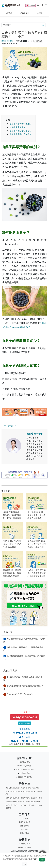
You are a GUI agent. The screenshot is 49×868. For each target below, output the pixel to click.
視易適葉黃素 (25, 773)
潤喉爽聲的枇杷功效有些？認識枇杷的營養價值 (23, 802)
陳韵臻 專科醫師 (7, 41)
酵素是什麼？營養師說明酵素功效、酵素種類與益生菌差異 (12, 573)
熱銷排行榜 (24, 13)
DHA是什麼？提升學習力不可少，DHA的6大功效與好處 (12, 544)
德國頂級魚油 (25, 762)
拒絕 (25, 864)
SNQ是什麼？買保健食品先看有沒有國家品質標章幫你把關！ (37, 573)
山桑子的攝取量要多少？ (21, 131)
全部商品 (9, 13)
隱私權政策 (33, 859)
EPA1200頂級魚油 (25, 766)
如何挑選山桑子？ (18, 127)
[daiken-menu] (46, 5)
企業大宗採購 (25, 723)
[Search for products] (42, 5)
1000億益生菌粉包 (25, 777)
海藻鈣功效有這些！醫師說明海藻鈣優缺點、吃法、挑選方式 (12, 515)
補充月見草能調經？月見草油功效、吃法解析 (22, 788)
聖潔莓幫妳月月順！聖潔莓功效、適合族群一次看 (24, 798)
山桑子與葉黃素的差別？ (21, 124)
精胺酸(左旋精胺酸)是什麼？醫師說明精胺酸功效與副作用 (37, 544)
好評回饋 (40, 13)
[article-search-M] (21, 25)
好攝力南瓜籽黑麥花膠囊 (25, 769)
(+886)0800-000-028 (24, 717)
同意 (42, 860)
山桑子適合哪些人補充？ (21, 134)
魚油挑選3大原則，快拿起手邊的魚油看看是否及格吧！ (37, 515)
